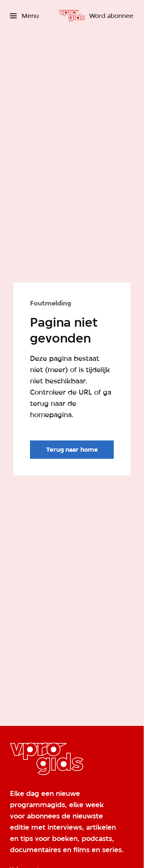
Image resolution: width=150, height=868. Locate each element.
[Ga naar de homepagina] (72, 450)
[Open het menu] (24, 16)
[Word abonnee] (111, 16)
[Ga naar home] (72, 16)
